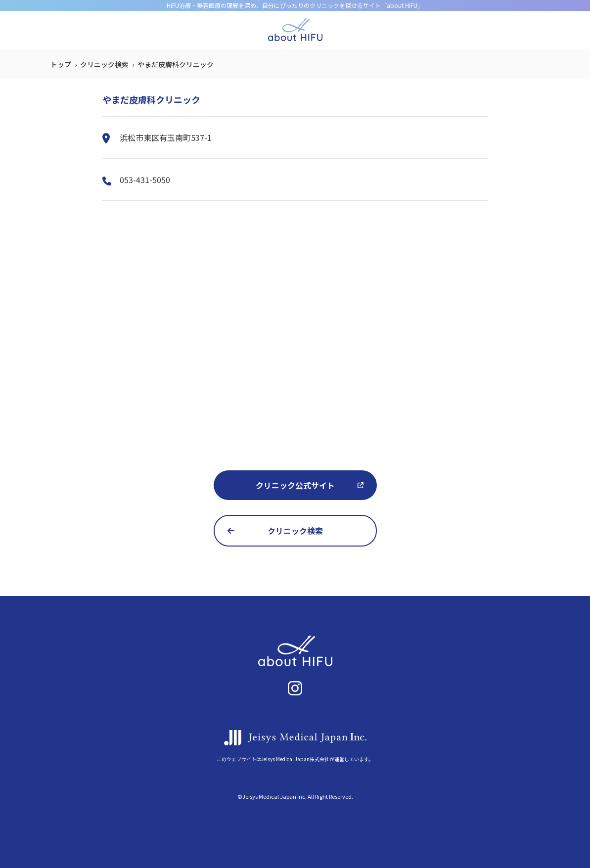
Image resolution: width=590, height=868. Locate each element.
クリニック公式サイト (295, 485)
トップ (61, 64)
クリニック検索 (104, 64)
